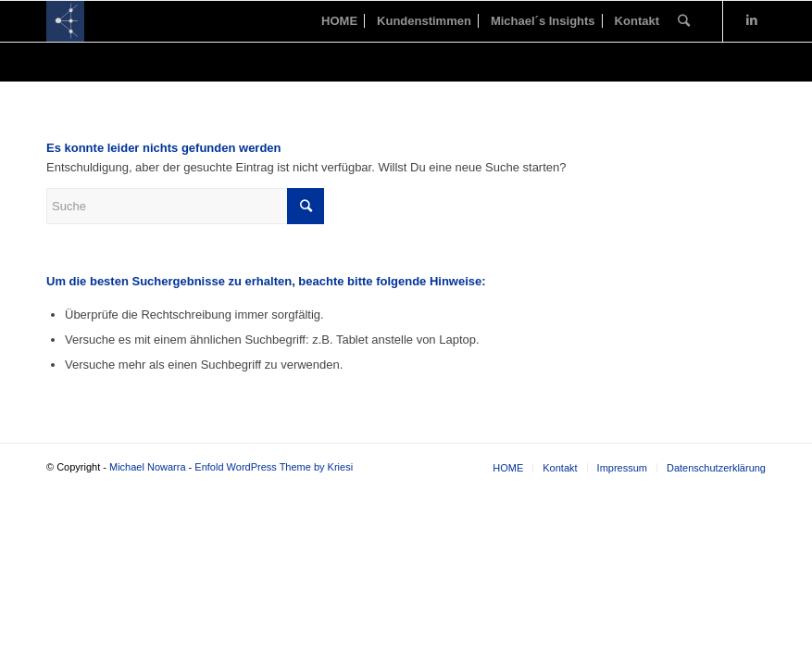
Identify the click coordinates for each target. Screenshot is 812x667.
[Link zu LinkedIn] (752, 20)
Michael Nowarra (148, 467)
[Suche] (684, 21)
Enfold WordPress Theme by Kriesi (274, 467)
